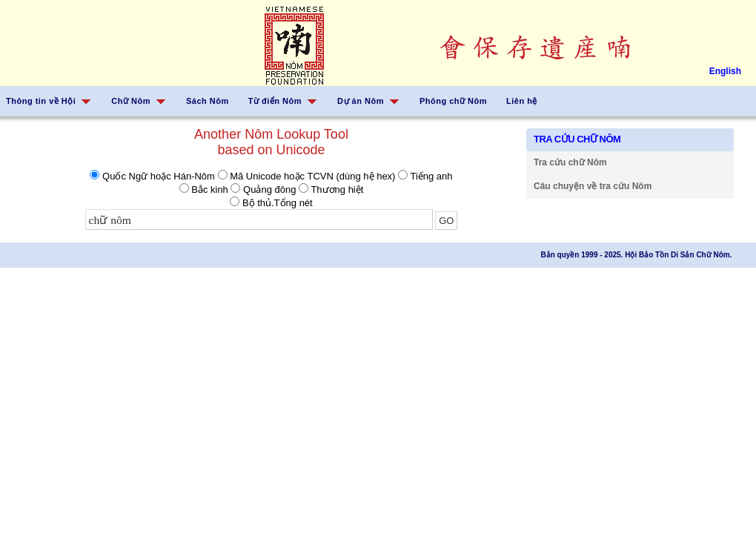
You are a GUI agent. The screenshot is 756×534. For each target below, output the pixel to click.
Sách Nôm (208, 101)
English (725, 71)
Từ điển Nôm (275, 101)
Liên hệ (522, 101)
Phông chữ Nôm (453, 101)
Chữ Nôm (131, 101)
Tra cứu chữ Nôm (570, 162)
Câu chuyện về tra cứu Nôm (593, 186)
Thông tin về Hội (41, 101)
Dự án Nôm (361, 101)
